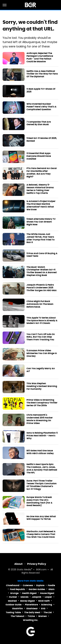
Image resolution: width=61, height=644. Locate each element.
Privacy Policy (37, 564)
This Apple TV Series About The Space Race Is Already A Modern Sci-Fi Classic (42, 321)
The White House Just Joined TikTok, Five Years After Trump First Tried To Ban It (41, 238)
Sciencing (47, 605)
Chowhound (13, 585)
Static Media (24, 570)
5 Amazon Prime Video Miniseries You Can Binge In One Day (42, 353)
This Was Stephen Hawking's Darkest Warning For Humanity (42, 386)
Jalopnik (37, 597)
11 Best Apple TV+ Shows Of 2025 (41, 90)
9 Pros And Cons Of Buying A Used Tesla (42, 255)
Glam (51, 589)
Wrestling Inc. (31, 620)
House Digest (47, 593)
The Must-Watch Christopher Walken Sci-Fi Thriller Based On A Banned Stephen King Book (42, 271)
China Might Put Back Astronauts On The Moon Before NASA (40, 304)
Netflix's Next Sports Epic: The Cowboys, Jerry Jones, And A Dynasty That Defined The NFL (42, 469)
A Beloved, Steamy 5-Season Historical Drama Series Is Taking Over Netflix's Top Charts (40, 189)
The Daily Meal (32, 612)
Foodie (51, 585)
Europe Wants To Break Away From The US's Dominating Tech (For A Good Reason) (39, 501)
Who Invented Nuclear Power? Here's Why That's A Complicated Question (41, 107)
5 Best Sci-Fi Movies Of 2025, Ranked (42, 140)
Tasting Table (13, 612)
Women (43, 616)
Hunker (13, 597)
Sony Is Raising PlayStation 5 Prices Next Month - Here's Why (42, 436)
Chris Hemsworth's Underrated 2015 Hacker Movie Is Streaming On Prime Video (40, 419)
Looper (48, 597)
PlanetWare (31, 605)
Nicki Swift (44, 601)
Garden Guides (37, 589)
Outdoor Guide (14, 605)
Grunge (14, 593)
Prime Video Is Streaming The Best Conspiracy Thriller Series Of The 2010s (42, 403)
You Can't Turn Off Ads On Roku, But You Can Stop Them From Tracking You (41, 337)
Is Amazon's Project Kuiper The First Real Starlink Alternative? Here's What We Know (41, 205)
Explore (40, 585)
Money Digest (27, 601)
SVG (43, 609)
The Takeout (17, 616)
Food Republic (18, 589)
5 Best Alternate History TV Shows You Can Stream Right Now (41, 222)
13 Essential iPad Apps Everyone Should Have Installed (39, 156)
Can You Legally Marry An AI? (41, 370)
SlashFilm (18, 609)
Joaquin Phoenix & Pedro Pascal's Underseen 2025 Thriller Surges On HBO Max (42, 288)
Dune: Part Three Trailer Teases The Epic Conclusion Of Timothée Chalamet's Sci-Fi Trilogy (42, 485)
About (18, 564)
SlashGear (32, 609)
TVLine (31, 616)
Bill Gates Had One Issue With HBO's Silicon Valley (40, 452)
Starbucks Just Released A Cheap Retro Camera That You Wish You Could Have (41, 534)
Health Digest (29, 593)
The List (48, 612)
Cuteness (28, 585)
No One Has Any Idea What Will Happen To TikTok (41, 518)
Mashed (12, 601)
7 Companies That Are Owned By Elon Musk (39, 123)
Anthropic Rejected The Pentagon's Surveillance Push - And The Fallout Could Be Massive (40, 57)
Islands (24, 597)
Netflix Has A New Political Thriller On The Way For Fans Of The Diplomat (42, 74)
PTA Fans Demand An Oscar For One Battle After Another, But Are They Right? (42, 173)
